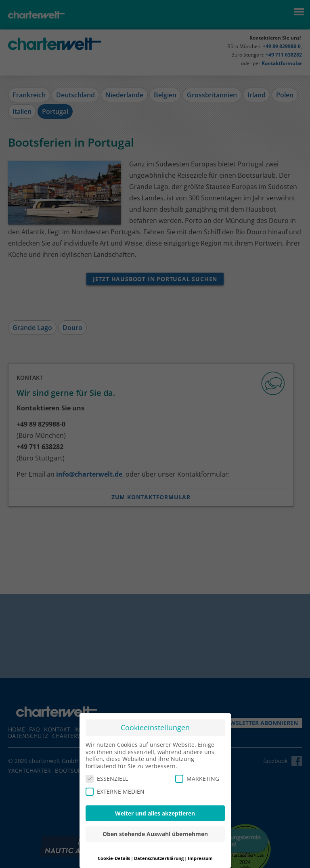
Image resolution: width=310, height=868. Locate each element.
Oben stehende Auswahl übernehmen (155, 834)
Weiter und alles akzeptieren (155, 813)
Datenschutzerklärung (159, 858)
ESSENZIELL (107, 779)
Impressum (200, 858)
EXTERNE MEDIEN (115, 791)
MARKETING (197, 779)
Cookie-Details (114, 858)
